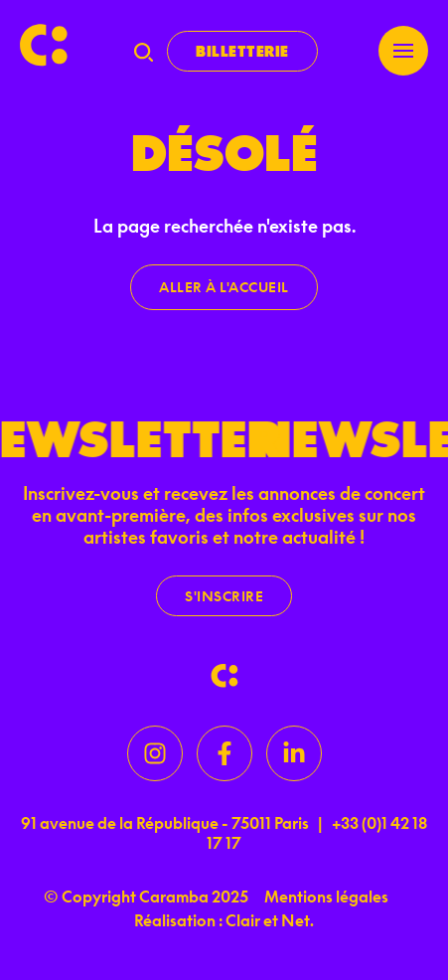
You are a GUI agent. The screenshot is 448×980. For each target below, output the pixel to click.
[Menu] (403, 51)
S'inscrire (224, 596)
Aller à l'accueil (224, 287)
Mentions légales (326, 897)
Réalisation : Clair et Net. (224, 920)
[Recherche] (144, 52)
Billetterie (242, 51)
